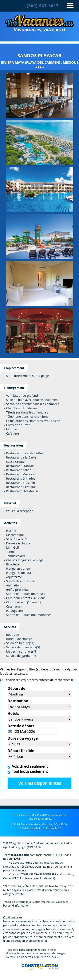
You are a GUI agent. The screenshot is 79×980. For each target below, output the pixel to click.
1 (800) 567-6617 (41, 6)
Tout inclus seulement (29, 771)
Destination (18, 701)
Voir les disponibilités (40, 783)
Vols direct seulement (29, 766)
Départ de (16, 688)
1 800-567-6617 (52, 828)
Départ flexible (21, 751)
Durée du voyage (23, 738)
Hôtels (13, 713)
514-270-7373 (32, 828)
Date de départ (21, 726)
